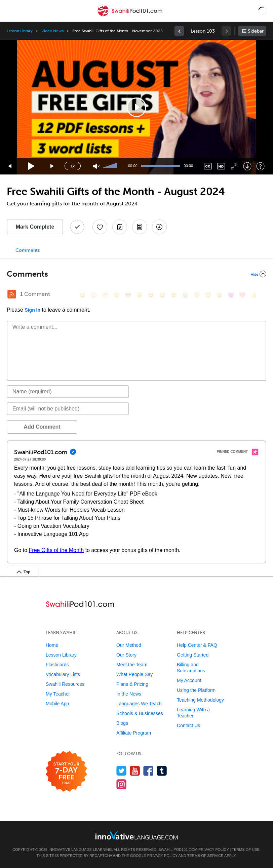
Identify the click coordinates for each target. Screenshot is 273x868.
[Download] (247, 166)
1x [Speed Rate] (73, 166)
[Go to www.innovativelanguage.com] (136, 835)
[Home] (130, 16)
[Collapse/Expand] (136, 274)
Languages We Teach (139, 704)
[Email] (68, 409)
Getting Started (193, 655)
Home (52, 645)
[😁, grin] (105, 295)
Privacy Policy (213, 850)
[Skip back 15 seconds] (10, 166)
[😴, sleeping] (208, 295)
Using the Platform (196, 690)
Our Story (126, 655)
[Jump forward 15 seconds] (52, 166)
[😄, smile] (82, 295)
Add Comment (42, 427)
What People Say (134, 674)
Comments (28, 250)
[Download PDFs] (140, 227)
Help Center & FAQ (197, 645)
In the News (129, 694)
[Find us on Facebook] (148, 771)
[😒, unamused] (117, 295)
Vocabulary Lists (63, 674)
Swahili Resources (65, 684)
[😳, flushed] (94, 295)
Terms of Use (246, 850)
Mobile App (57, 704)
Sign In (32, 310)
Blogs (122, 723)
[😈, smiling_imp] (231, 295)
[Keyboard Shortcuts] (260, 166)
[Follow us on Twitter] (122, 771)
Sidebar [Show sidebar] (256, 31)
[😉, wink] (174, 295)
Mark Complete (35, 227)
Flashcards (57, 665)
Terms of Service (205, 856)
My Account (189, 680)
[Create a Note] (120, 227)
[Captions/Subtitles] (208, 166)
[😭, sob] (185, 295)
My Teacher (58, 694)
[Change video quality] (221, 166)
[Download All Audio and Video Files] (159, 227)
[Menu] (11, 11)
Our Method (129, 645)
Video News (52, 31)
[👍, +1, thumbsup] (254, 295)
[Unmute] (96, 166)
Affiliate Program (134, 733)
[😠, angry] (140, 295)
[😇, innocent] (197, 295)
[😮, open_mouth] (220, 295)
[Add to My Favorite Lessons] (100, 227)
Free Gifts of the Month (56, 550)
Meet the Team (132, 665)
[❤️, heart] (242, 295)
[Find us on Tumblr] (162, 771)
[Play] (31, 166)
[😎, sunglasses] (128, 295)
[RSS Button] (12, 294)
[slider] (110, 166)
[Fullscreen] (234, 166)
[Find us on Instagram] (122, 784)
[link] (179, 31)
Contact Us (188, 725)
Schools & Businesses (140, 713)
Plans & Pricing (132, 684)
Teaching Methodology (200, 700)
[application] (136, 107)
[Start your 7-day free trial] (66, 772)
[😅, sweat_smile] (162, 295)
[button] (262, 11)
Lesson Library (20, 31)
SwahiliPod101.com (178, 850)
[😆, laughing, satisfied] (151, 295)
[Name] (68, 392)
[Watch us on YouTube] (135, 771)
